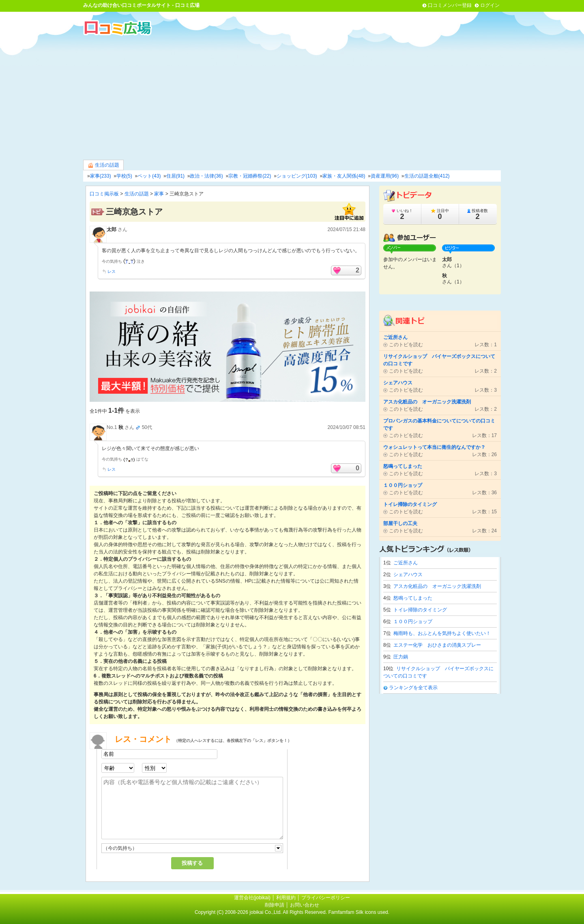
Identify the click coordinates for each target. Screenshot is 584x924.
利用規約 (286, 898)
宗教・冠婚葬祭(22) (250, 176)
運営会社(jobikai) (253, 898)
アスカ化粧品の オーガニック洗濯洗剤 (437, 586)
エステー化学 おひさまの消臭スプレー (437, 645)
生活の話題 (103, 165)
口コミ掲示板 (104, 194)
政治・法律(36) (206, 176)
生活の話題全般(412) (427, 176)
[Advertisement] (292, 97)
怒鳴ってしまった (413, 598)
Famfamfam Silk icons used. (359, 912)
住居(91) (175, 176)
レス (112, 271)
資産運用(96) (385, 176)
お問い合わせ (305, 905)
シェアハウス (408, 575)
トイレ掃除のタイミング (420, 610)
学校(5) (124, 176)
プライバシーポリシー (326, 898)
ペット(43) (149, 176)
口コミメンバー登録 (450, 5)
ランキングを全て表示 (413, 688)
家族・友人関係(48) (344, 176)
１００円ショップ (413, 622)
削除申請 (275, 905)
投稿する (192, 863)
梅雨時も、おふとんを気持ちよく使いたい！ (442, 633)
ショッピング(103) (297, 176)
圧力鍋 (401, 657)
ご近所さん (406, 563)
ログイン (490, 5)
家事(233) (101, 176)
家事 (159, 194)
